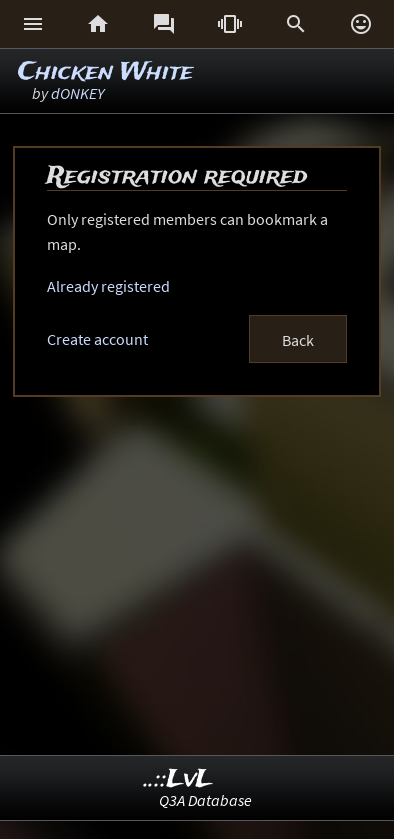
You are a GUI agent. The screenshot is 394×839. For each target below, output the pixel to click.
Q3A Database (205, 800)
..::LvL (178, 779)
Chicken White (105, 72)
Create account (97, 339)
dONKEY (77, 93)
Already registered (108, 286)
